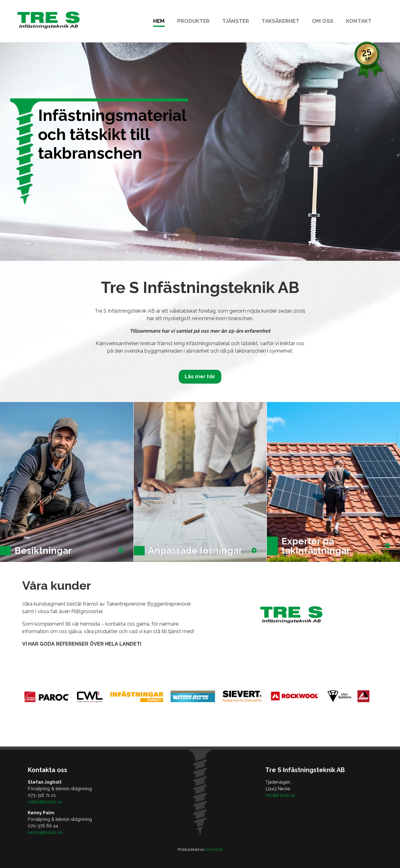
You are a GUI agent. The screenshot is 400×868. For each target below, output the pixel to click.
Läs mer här (200, 377)
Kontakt (359, 21)
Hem (159, 21)
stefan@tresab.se (45, 802)
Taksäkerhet (280, 21)
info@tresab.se (280, 795)
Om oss (323, 21)
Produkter (193, 21)
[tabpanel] (200, 151)
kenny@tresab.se (45, 832)
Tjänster (236, 21)
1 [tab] (200, 250)
